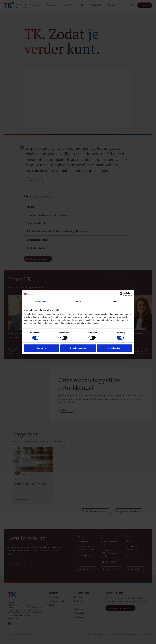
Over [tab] (116, 301)
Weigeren (41, 348)
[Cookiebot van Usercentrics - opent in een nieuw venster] (121, 294)
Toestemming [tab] (40, 301)
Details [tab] (78, 301)
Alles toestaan (115, 348)
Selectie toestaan (78, 348)
